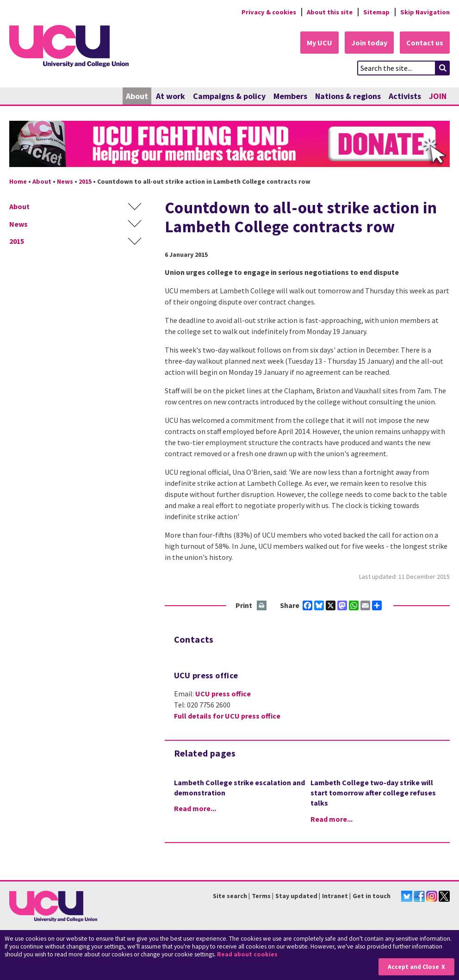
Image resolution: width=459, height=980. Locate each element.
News (65, 181)
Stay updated (296, 896)
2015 (85, 181)
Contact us (425, 43)
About (137, 96)
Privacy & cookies (269, 12)
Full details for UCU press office (227, 716)
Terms (261, 896)
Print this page (262, 606)
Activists (405, 96)
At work (171, 96)
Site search (230, 896)
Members (290, 96)
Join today (369, 43)
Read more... (195, 808)
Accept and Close (413, 967)
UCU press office (223, 694)
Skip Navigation (425, 12)
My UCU (319, 43)
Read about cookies (247, 954)
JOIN (438, 96)
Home (18, 181)
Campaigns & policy (229, 96)
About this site (330, 12)
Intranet (335, 896)
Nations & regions (348, 96)
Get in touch (372, 896)
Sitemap (376, 12)
